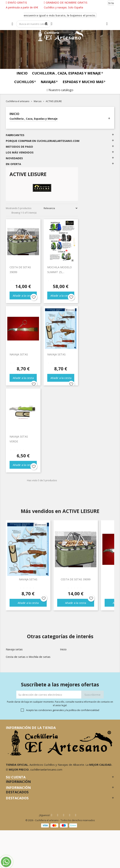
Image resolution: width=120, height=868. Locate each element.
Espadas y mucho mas (84, 82)
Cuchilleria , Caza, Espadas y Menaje (68, 73)
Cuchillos (25, 82)
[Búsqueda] (34, 24)
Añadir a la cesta (23, 295)
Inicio (22, 73)
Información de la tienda (31, 728)
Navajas (49, 82)
